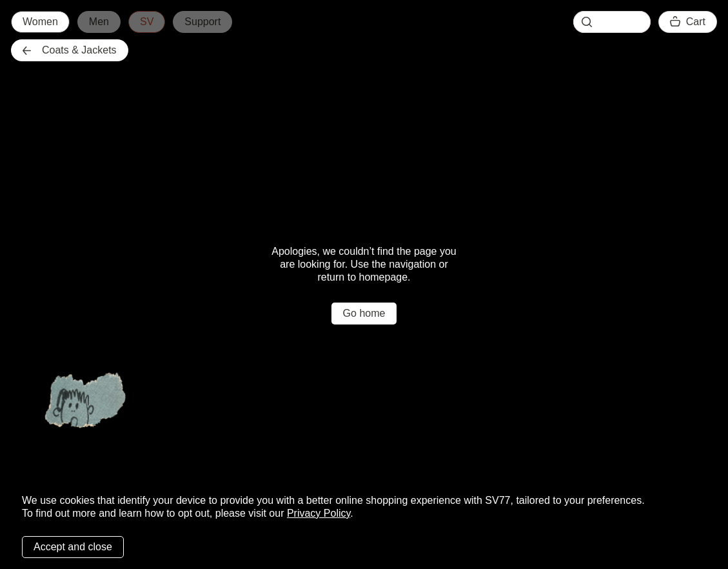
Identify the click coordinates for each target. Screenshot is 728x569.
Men (99, 22)
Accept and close (73, 547)
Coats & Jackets (70, 50)
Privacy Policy (319, 513)
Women (40, 22)
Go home (364, 313)
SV (147, 22)
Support (202, 22)
